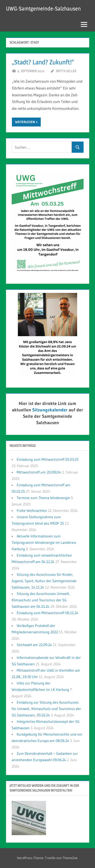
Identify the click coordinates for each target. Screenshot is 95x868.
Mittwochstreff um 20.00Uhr (39, 472)
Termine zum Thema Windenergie (43, 498)
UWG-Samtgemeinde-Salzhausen (43, 9)
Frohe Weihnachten (32, 510)
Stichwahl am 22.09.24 (34, 645)
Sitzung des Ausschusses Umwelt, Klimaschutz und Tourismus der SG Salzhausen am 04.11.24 (41, 600)
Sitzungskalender (50, 410)
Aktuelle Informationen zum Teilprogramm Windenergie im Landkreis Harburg (44, 542)
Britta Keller (66, 71)
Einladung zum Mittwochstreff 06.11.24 (47, 613)
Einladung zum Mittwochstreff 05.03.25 (48, 459)
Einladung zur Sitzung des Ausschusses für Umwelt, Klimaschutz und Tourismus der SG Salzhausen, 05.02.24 (46, 709)
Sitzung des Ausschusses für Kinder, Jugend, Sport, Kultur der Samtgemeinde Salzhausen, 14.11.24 (44, 581)
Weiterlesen (25, 122)
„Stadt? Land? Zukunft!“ (43, 62)
